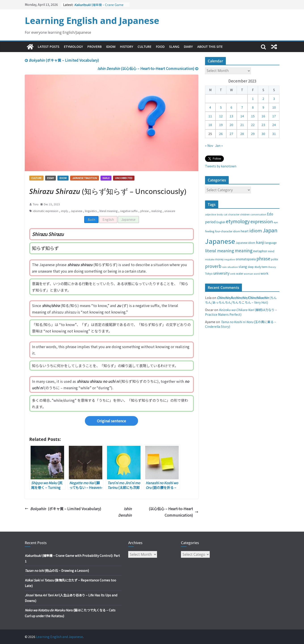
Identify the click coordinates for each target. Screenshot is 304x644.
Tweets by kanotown (221, 166)
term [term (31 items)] (265, 267)
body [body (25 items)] (220, 214)
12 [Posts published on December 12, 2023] (221, 116)
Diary (188, 47)
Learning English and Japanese (92, 20)
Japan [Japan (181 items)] (270, 230)
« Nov (209, 145)
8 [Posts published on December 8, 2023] (253, 107)
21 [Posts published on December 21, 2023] (242, 125)
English (108, 219)
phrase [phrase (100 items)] (263, 258)
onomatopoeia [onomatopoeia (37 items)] (246, 259)
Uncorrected (124, 178)
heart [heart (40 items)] (245, 231)
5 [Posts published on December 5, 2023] (221, 107)
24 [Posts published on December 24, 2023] (274, 125)
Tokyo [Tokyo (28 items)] (209, 274)
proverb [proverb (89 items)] (213, 266)
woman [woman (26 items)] (248, 274)
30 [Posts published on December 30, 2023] (263, 134)
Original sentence (111, 421)
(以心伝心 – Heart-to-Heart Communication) (148, 68)
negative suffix (129, 211)
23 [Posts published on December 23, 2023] (263, 125)
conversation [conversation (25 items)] (258, 214)
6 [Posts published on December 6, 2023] (231, 107)
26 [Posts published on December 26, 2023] (221, 134)
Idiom (111, 47)
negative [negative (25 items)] (230, 259)
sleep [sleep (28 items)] (251, 267)
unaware (170, 211)
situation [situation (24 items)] (233, 267)
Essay (50, 178)
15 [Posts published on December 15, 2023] (253, 116)
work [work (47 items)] (264, 273)
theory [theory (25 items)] (272, 267)
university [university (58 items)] (221, 273)
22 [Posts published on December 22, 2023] (253, 125)
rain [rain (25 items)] (224, 267)
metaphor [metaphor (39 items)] (260, 251)
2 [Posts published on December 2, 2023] (263, 99)
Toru (36, 204)
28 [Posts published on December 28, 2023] (242, 134)
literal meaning (108, 211)
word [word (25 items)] (257, 274)
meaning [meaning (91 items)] (244, 250)
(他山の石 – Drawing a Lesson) (57, 570)
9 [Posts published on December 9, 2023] (263, 107)
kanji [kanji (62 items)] (260, 242)
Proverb (94, 47)
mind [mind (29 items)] (271, 251)
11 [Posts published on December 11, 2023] (210, 116)
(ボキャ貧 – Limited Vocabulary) (62, 60)
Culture (145, 47)
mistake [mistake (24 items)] (210, 259)
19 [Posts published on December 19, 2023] (221, 125)
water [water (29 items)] (240, 273)
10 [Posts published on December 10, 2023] (274, 107)
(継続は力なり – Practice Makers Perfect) (241, 312)
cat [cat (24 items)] (225, 214)
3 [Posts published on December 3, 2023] (274, 99)
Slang (174, 47)
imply (64, 211)
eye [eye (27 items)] (276, 222)
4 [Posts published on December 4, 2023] (210, 107)
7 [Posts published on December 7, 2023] (242, 107)
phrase (144, 211)
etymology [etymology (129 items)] (238, 221)
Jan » (219, 145)
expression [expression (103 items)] (262, 221)
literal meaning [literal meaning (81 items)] (220, 250)
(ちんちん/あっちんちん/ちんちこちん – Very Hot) (241, 300)
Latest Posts (49, 47)
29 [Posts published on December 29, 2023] (253, 134)
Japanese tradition (85, 178)
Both (91, 219)
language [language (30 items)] (271, 243)
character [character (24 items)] (234, 214)
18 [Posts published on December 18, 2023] (210, 125)
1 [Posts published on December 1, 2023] (253, 99)
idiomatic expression (46, 211)
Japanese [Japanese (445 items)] (220, 241)
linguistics (91, 211)
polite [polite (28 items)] (274, 259)
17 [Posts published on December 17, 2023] (274, 116)
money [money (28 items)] (219, 259)
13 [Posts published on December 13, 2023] (231, 116)
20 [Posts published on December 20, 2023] (231, 125)
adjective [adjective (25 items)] (211, 214)
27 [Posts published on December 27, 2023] (231, 134)
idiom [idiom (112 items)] (256, 230)
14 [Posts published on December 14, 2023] (242, 116)
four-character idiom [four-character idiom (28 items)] (228, 231)
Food (160, 47)
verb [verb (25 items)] (233, 274)
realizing (156, 211)
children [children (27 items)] (245, 214)
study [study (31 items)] (258, 267)
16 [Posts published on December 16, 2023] (263, 116)
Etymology (73, 47)
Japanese (76, 211)
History (127, 47)
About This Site (210, 47)
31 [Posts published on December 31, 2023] (274, 134)
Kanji (106, 178)
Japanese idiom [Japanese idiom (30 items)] (245, 243)
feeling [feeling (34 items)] (210, 231)
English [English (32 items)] (221, 222)
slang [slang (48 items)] (243, 266)
